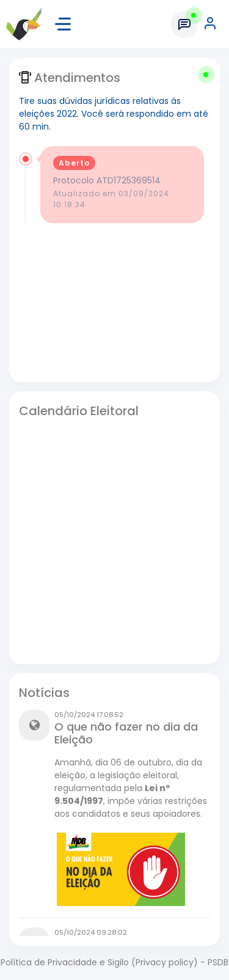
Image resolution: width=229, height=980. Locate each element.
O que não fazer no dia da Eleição (126, 733)
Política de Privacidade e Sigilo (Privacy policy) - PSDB (114, 962)
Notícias (44, 693)
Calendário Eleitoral (79, 411)
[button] (211, 24)
